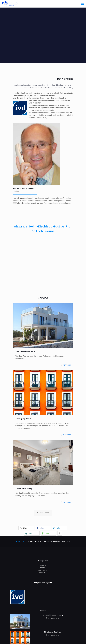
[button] (26, 528)
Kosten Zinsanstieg (24, 489)
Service (42, 568)
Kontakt (42, 573)
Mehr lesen (67, 365)
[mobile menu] (83, 4)
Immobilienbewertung (25, 352)
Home (42, 565)
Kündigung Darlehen (25, 419)
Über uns (42, 570)
